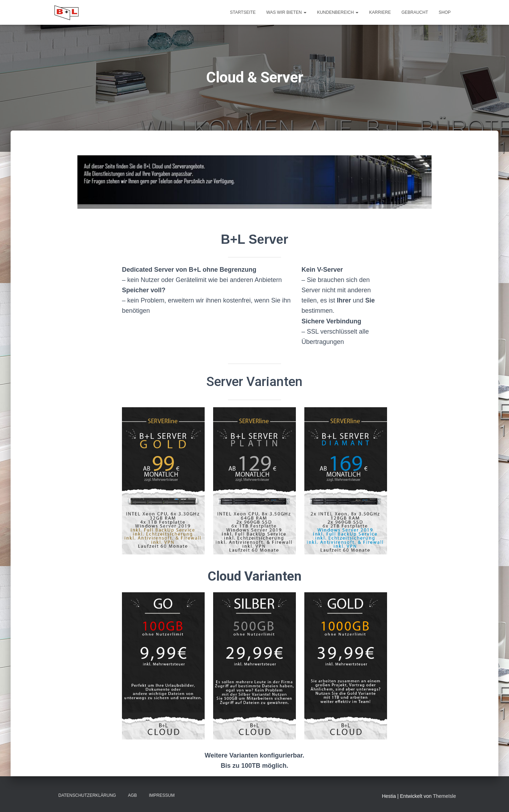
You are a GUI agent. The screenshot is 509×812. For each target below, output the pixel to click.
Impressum (162, 795)
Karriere (380, 12)
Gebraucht (415, 12)
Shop (445, 12)
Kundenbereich (338, 12)
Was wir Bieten (286, 12)
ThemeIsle (444, 796)
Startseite (243, 12)
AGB (132, 795)
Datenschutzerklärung (87, 795)
